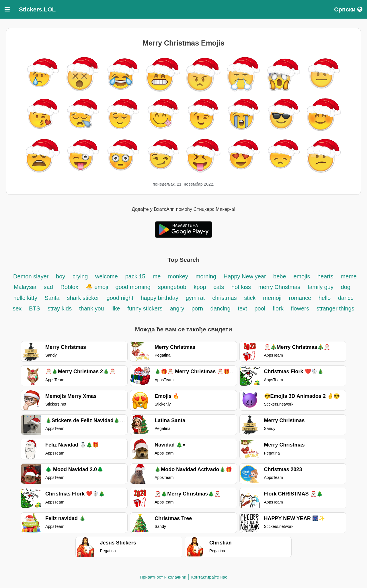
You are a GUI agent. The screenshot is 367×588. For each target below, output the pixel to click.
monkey (178, 276)
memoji (272, 298)
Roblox (69, 287)
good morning (133, 287)
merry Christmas (280, 287)
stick (250, 298)
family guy (321, 287)
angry (178, 308)
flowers (301, 308)
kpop (200, 287)
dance (346, 298)
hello (325, 298)
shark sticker (83, 298)
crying (81, 276)
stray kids (60, 308)
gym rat (195, 298)
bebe (280, 276)
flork (278, 308)
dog (346, 287)
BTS (35, 308)
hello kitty (26, 298)
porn (197, 308)
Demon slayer (32, 276)
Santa (52, 298)
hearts (325, 276)
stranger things (335, 308)
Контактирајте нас (209, 577)
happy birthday (160, 298)
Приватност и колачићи (163, 577)
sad (48, 287)
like (116, 308)
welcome (107, 276)
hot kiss (241, 287)
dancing (221, 308)
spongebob (172, 287)
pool (260, 308)
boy (60, 276)
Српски (348, 9)
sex (17, 308)
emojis (302, 276)
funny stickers (145, 308)
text (242, 308)
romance (301, 298)
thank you (92, 308)
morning (207, 276)
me (157, 276)
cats (219, 287)
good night (120, 298)
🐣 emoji (98, 287)
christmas (225, 298)
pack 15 (135, 276)
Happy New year (246, 276)
